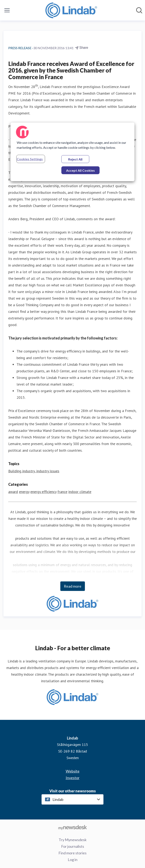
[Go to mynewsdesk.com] (72, 827)
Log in (73, 860)
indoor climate (80, 492)
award (13, 492)
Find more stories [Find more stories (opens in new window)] (72, 853)
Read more (73, 586)
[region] (72, 152)
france (62, 492)
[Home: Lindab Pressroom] (71, 10)
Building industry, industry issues (34, 471)
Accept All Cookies (80, 170)
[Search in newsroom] (139, 10)
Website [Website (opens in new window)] (73, 771)
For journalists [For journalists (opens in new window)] (73, 846)
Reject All (75, 159)
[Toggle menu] (7, 10)
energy (24, 492)
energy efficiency (43, 492)
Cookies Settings (30, 159)
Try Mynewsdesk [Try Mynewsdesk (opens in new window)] (73, 840)
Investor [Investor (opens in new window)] (73, 778)
